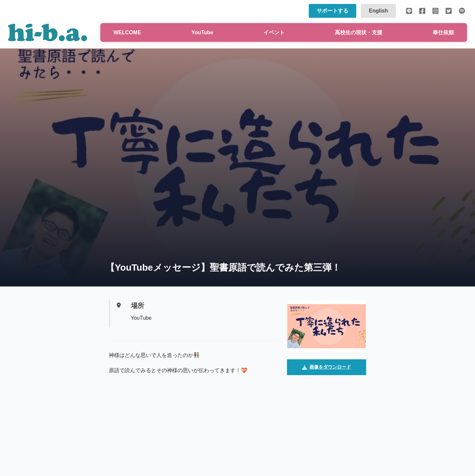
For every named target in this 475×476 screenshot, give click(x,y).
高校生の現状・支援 (359, 32)
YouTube (202, 32)
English (378, 11)
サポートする (332, 11)
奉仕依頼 (443, 32)
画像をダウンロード (327, 367)
